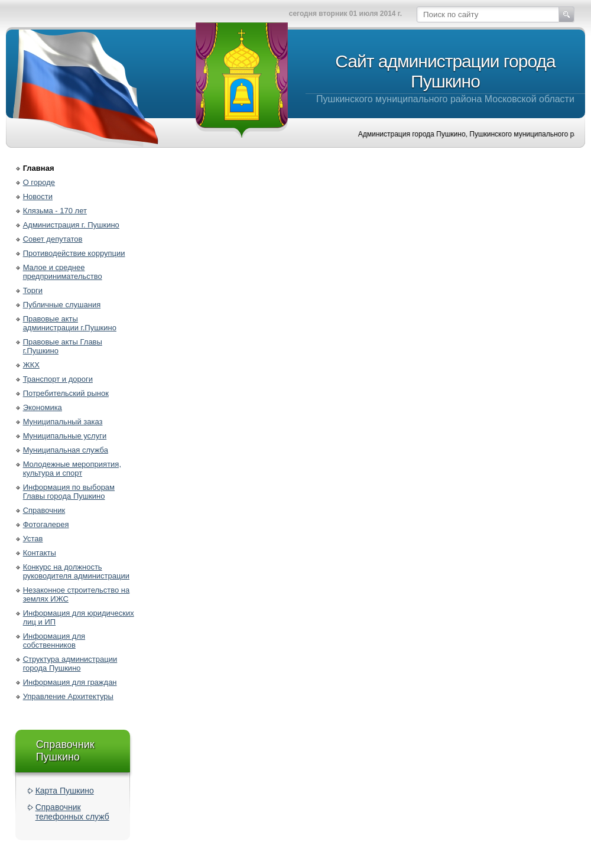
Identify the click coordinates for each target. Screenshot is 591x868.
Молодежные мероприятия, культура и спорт (72, 469)
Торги (33, 290)
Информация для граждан (70, 682)
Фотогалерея (46, 524)
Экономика (43, 407)
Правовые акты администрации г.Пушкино (70, 323)
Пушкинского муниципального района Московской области (445, 78)
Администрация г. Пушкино (71, 225)
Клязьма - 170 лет (55, 211)
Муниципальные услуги (65, 436)
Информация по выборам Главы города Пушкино (69, 492)
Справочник (44, 510)
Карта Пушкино (65, 791)
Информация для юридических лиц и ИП (79, 617)
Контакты (40, 553)
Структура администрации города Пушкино (70, 664)
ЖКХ (31, 365)
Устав (33, 539)
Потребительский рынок (66, 393)
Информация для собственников (54, 641)
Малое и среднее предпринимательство (63, 272)
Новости (38, 196)
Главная (39, 168)
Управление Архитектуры (68, 696)
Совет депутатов (53, 239)
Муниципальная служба (66, 450)
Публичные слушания (62, 305)
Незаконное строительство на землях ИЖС (77, 594)
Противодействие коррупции (74, 253)
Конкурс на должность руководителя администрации (76, 571)
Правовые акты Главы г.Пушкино (63, 346)
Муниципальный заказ (63, 422)
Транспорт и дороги (58, 379)
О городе (39, 182)
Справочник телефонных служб (72, 812)
